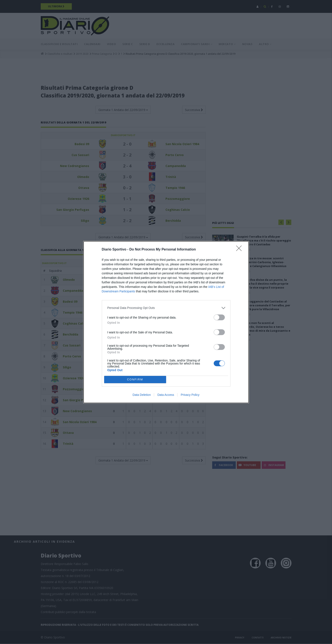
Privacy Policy (190, 395)
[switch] (219, 317)
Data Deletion (142, 395)
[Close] (240, 250)
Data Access (166, 395)
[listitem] (166, 308)
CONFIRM (135, 379)
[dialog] (166, 322)
